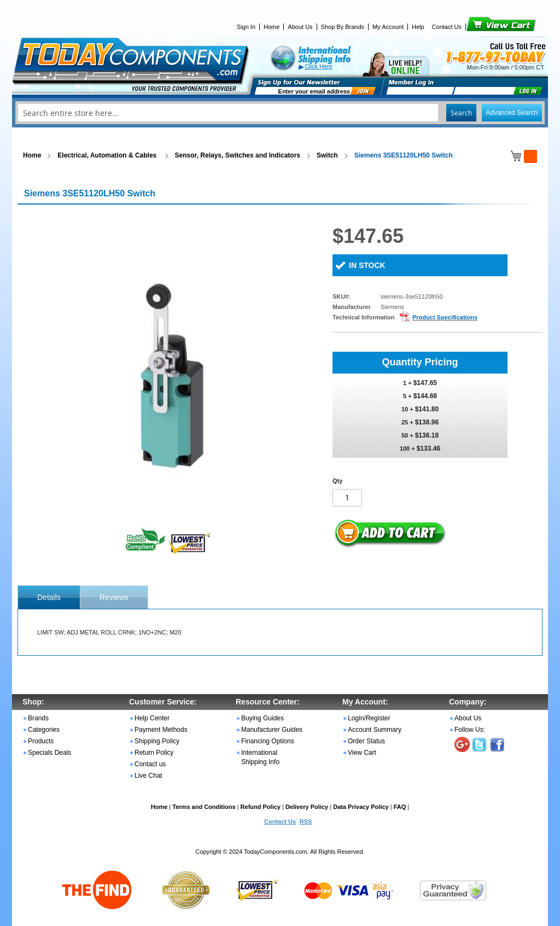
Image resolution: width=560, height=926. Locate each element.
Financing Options (268, 741)
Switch (327, 155)
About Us (300, 27)
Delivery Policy (307, 807)
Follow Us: (470, 730)
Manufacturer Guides (272, 730)
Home (272, 27)
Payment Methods (161, 730)
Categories (44, 730)
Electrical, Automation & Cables (108, 155)
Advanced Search (512, 113)
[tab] (49, 597)
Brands (38, 718)
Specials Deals (49, 753)
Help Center (152, 718)
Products (41, 741)
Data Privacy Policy (361, 807)
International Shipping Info (260, 757)
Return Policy (154, 753)
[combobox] (280, 113)
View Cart (483, 27)
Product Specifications (445, 317)
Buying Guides (262, 718)
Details (49, 597)
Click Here (319, 66)
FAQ (400, 807)
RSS (306, 822)
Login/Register (369, 718)
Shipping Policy (157, 741)
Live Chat (148, 776)
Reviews (114, 597)
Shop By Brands (343, 27)
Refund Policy (261, 807)
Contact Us (447, 27)
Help (418, 27)
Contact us (150, 764)
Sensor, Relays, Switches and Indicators (238, 155)
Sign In (246, 27)
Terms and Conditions (204, 807)
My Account (388, 27)
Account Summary (375, 730)
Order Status (366, 741)
